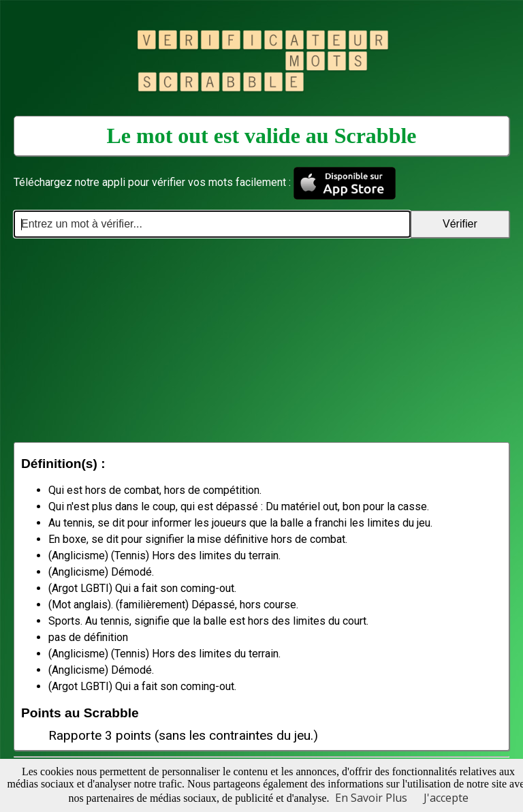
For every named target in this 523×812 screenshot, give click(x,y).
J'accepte (446, 798)
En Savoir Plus (371, 798)
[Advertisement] (261, 340)
